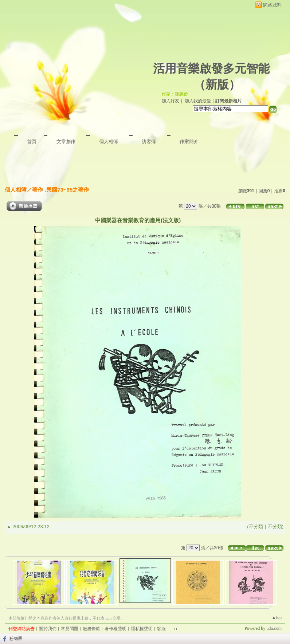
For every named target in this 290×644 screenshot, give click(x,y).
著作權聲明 (115, 629)
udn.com (274, 628)
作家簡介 (189, 142)
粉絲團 (16, 639)
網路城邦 (272, 5)
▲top (277, 617)
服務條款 (91, 629)
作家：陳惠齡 (175, 94)
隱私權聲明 (142, 629)
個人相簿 (109, 142)
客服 (161, 629)
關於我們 (48, 629)
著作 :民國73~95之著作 (60, 190)
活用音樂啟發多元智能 (211, 68)
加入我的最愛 (198, 101)
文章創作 (66, 142)
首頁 (32, 142)
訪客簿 (149, 142)
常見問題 (70, 629)
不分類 (256, 527)
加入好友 (171, 101)
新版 (217, 85)
